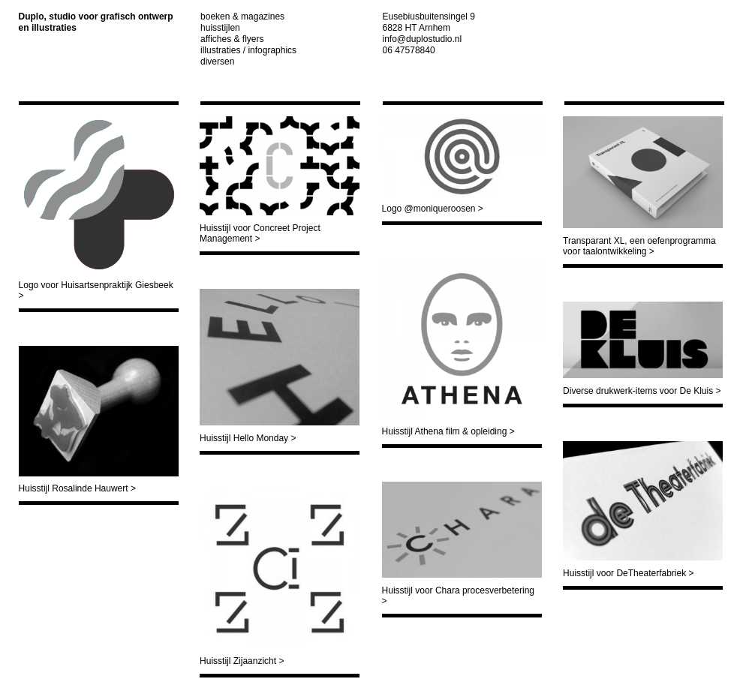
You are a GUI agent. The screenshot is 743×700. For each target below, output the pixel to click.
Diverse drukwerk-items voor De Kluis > (642, 391)
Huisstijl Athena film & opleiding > (448, 431)
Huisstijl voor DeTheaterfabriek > (628, 573)
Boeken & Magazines (242, 17)
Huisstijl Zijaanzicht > (242, 661)
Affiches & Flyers (232, 39)
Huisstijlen (220, 28)
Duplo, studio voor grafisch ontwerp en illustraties (96, 22)
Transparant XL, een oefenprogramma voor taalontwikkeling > (639, 246)
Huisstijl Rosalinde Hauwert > (77, 488)
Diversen (217, 62)
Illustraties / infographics (248, 50)
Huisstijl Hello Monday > (248, 438)
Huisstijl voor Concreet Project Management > (260, 233)
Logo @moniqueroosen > (433, 209)
